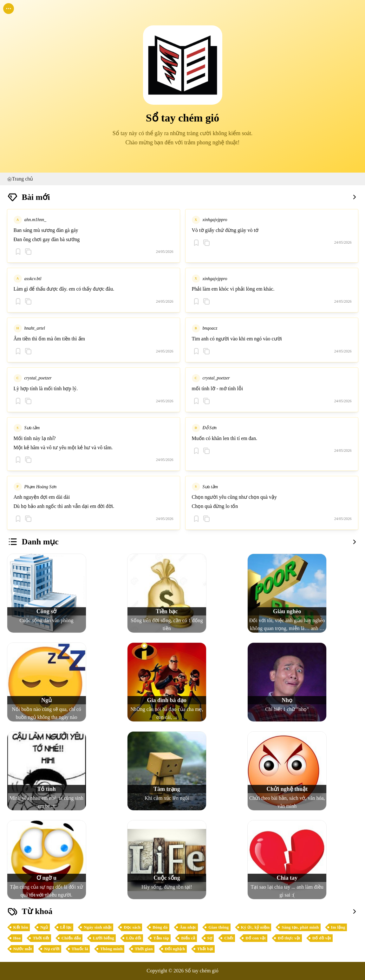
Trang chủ (20, 179)
